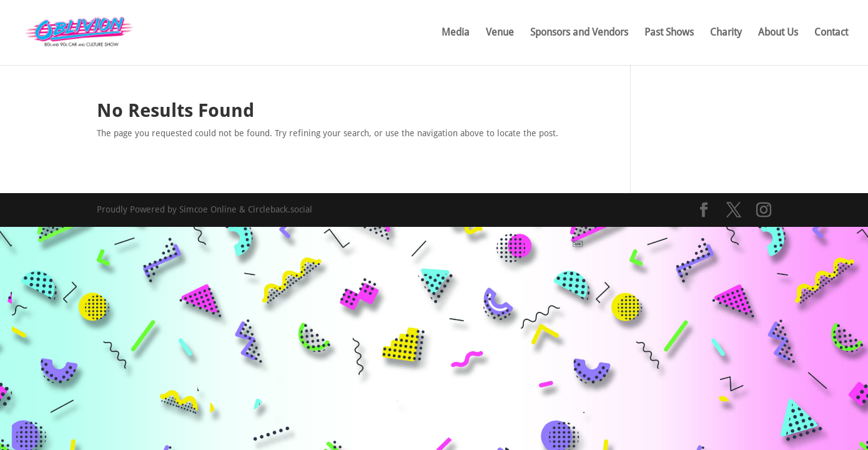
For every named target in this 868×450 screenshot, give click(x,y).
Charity (726, 33)
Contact (831, 33)
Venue (500, 33)
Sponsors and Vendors (579, 33)
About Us (778, 33)
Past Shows (669, 33)
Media (456, 33)
